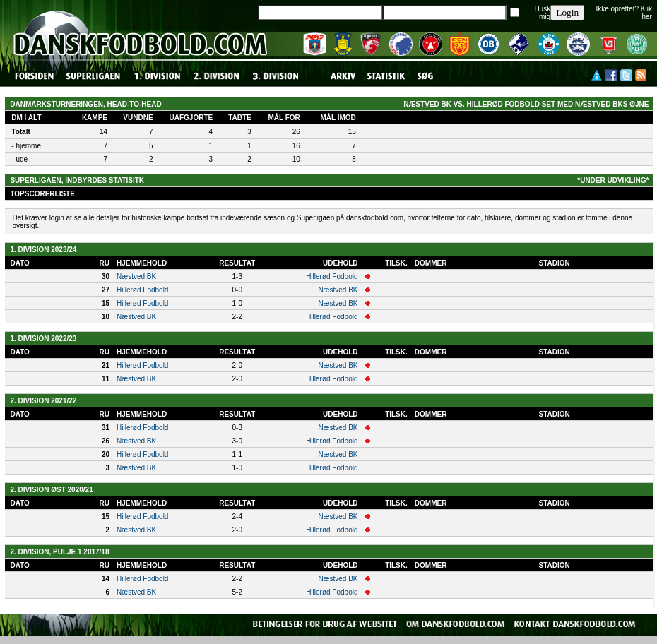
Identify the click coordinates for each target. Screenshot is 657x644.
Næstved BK (136, 276)
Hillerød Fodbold (332, 276)
